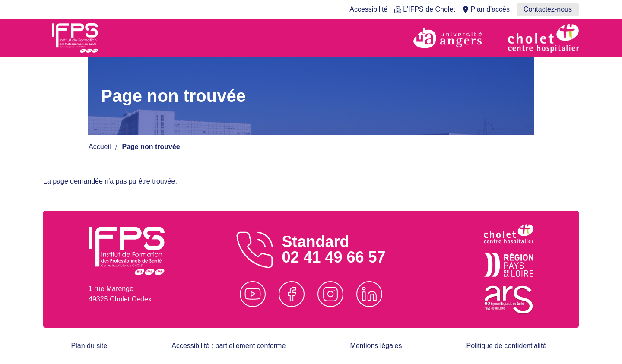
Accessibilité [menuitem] (368, 9)
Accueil (100, 147)
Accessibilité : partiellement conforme (228, 346)
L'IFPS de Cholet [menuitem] (429, 9)
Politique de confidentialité (507, 346)
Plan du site (89, 346)
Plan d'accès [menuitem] (490, 9)
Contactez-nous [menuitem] (548, 9)
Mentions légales (376, 346)
